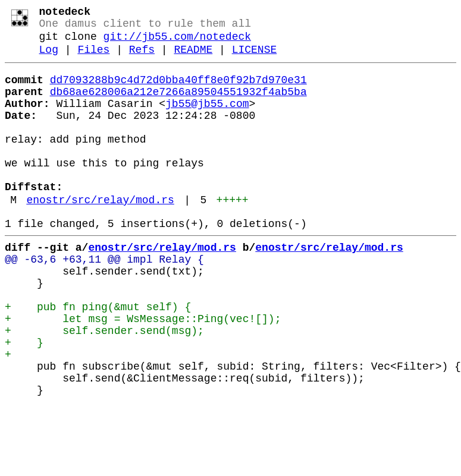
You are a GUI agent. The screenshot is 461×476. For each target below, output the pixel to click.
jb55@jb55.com (207, 119)
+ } (24, 401)
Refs (142, 58)
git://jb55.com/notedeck (177, 43)
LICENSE (255, 58)
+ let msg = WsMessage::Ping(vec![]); (143, 373)
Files (93, 58)
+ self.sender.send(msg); (104, 387)
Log (49, 58)
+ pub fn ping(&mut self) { (98, 358)
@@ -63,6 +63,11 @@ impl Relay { (104, 301)
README (193, 58)
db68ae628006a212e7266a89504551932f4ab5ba (178, 105)
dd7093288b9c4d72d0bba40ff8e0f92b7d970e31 (178, 91)
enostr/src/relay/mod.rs (100, 235)
